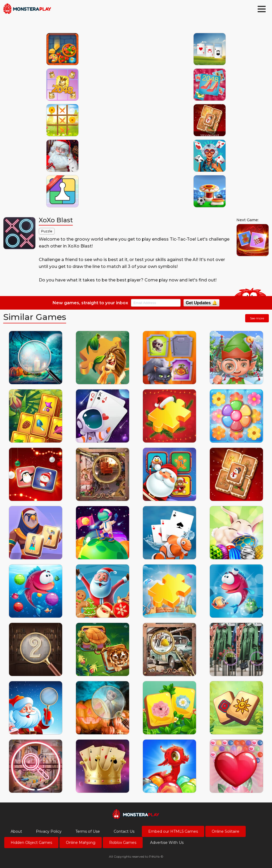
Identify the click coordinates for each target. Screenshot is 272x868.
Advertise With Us (167, 843)
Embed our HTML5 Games (173, 831)
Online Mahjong (81, 843)
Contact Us (124, 831)
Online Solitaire (226, 831)
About (16, 831)
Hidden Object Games (31, 843)
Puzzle (47, 231)
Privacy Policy (49, 831)
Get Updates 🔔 (201, 303)
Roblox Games (123, 843)
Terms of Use (88, 831)
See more (257, 318)
